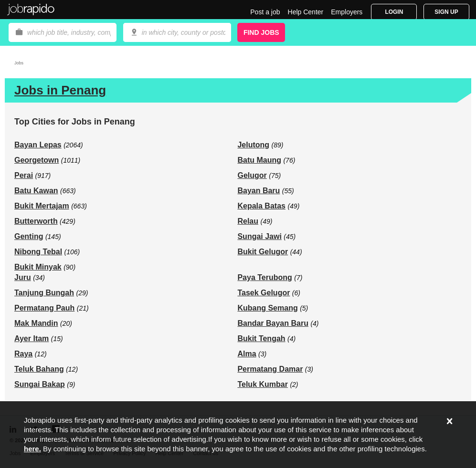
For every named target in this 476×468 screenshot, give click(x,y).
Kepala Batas (261, 206)
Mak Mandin (36, 323)
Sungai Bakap (40, 384)
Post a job (265, 12)
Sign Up (446, 12)
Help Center (306, 12)
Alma (247, 354)
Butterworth (36, 221)
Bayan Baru (259, 191)
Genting (29, 236)
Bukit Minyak (38, 267)
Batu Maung (259, 160)
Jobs (19, 63)
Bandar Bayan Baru (273, 323)
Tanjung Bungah (44, 293)
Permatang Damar (270, 369)
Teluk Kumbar (263, 384)
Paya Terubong (264, 277)
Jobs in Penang (60, 90)
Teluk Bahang (39, 369)
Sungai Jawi (259, 236)
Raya (23, 354)
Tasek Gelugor (264, 293)
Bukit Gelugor (263, 252)
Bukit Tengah (261, 338)
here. (32, 449)
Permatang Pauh (44, 308)
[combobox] (177, 32)
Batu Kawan (36, 191)
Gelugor (252, 175)
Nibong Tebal (38, 252)
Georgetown (37, 160)
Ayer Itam (32, 338)
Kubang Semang (267, 308)
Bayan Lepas (38, 145)
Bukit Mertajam (42, 206)
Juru (23, 277)
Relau (248, 221)
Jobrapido (31, 10)
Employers (347, 12)
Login (394, 12)
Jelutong (253, 145)
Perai (24, 175)
